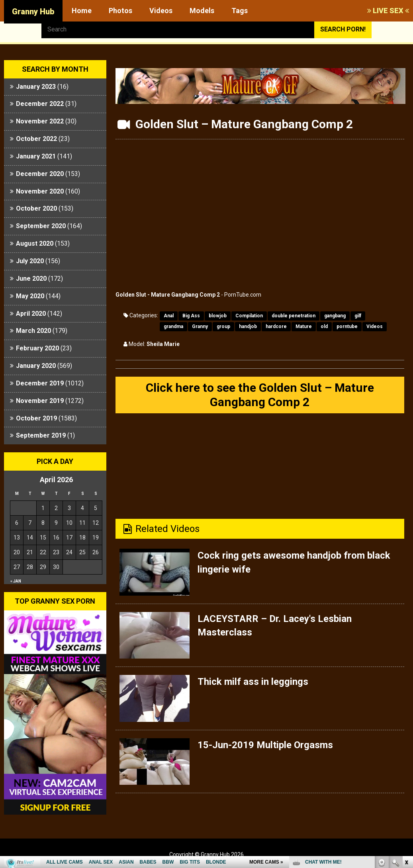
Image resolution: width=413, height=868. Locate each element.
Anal (169, 316)
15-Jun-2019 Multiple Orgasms (265, 745)
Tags (240, 11)
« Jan (16, 581)
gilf (358, 316)
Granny (200, 326)
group (223, 326)
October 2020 (36, 208)
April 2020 (31, 314)
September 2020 (41, 226)
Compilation (249, 316)
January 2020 (36, 366)
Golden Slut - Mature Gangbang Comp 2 (168, 295)
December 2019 (40, 383)
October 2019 (36, 418)
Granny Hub (33, 12)
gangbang (335, 316)
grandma (173, 326)
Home (82, 11)
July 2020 (30, 261)
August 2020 (35, 243)
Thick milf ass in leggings (253, 682)
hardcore (276, 326)
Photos (120, 11)
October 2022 (36, 139)
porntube (347, 326)
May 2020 (30, 296)
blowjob (218, 316)
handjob (248, 326)
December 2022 (40, 104)
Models (202, 11)
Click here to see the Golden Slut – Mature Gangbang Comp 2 (260, 395)
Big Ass (191, 316)
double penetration (294, 316)
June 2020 (31, 279)
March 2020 (33, 331)
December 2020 (40, 174)
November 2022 (40, 121)
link (406, 744)
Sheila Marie (163, 344)
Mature (304, 326)
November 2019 (40, 401)
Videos (161, 11)
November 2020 (40, 191)
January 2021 (36, 156)
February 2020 (37, 348)
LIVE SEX (388, 11)
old (324, 326)
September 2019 (41, 435)
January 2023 (36, 87)
